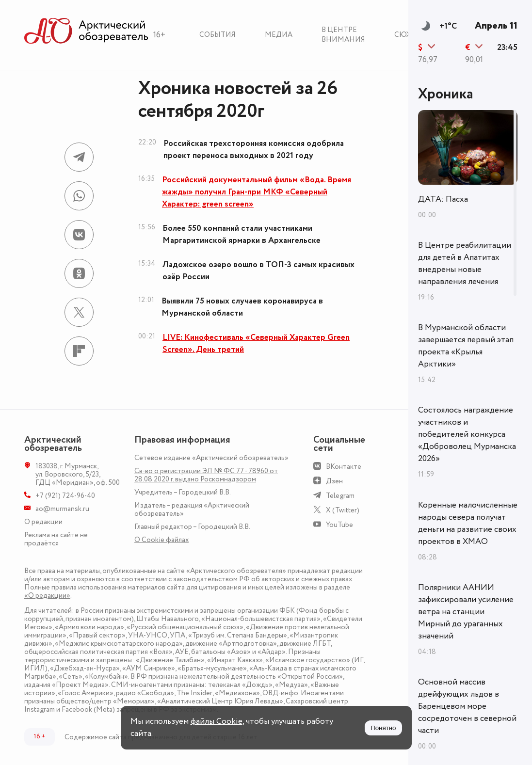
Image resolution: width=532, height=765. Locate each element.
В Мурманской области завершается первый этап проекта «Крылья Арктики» (466, 346)
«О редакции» (47, 596)
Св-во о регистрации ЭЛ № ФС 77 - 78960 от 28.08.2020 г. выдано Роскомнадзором (206, 475)
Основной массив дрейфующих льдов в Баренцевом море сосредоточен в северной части (467, 706)
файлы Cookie (217, 721)
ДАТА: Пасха (443, 199)
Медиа (279, 35)
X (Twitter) (343, 510)
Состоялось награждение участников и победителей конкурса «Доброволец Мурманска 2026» (467, 434)
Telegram (340, 496)
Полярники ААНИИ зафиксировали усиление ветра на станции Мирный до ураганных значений (466, 612)
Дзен (334, 481)
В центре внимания (343, 35)
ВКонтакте (344, 467)
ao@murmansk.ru (62, 509)
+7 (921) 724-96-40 (65, 496)
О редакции (43, 522)
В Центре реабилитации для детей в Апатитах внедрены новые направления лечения (465, 263)
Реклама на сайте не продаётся (56, 539)
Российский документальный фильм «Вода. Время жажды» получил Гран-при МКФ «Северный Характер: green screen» (257, 192)
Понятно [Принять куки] (383, 728)
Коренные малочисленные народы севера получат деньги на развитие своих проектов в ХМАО (468, 523)
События (218, 35)
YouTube (339, 525)
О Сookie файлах (161, 540)
